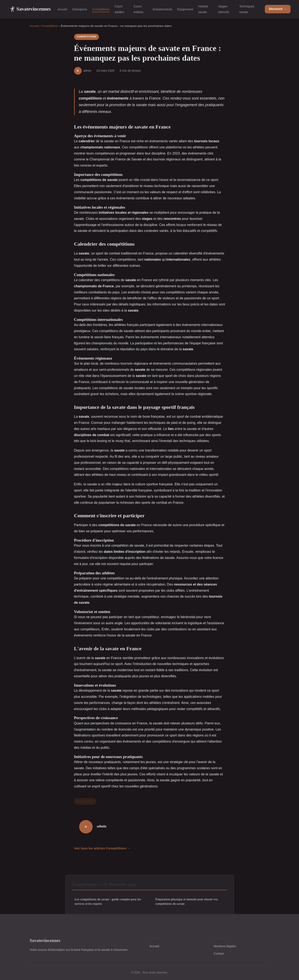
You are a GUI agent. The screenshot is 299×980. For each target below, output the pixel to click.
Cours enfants (138, 9)
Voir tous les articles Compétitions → (102, 848)
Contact (219, 954)
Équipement (185, 9)
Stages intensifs (224, 9)
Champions (80, 9)
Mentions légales (225, 946)
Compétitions (101, 9)
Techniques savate (247, 9)
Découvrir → (278, 9)
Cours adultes (119, 9)
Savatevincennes (30, 9)
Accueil (62, 9)
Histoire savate (203, 9)
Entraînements (162, 9)
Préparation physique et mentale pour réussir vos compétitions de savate (187, 901)
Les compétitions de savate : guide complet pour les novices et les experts (108, 901)
